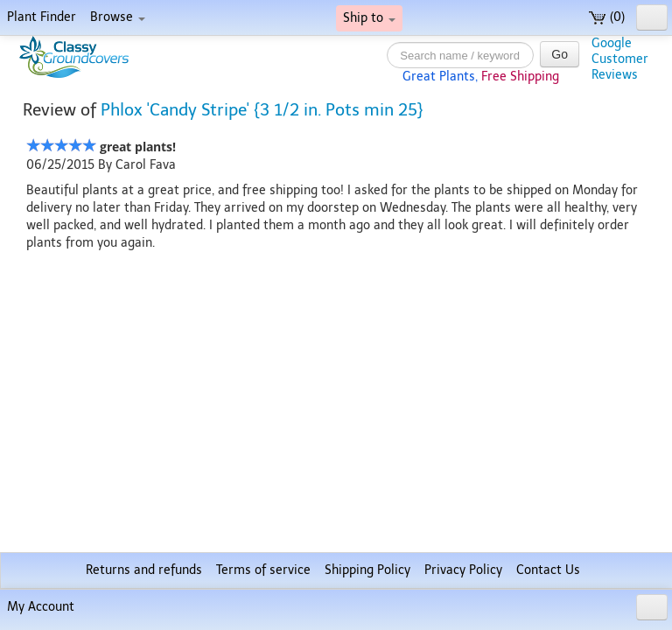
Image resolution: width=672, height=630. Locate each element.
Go (560, 54)
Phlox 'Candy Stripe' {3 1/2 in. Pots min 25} (262, 110)
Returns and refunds (144, 570)
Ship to (369, 18)
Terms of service (263, 570)
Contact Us (548, 570)
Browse (118, 17)
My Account (41, 607)
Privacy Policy (463, 570)
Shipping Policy (367, 570)
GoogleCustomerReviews (620, 59)
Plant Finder (42, 17)
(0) (607, 17)
